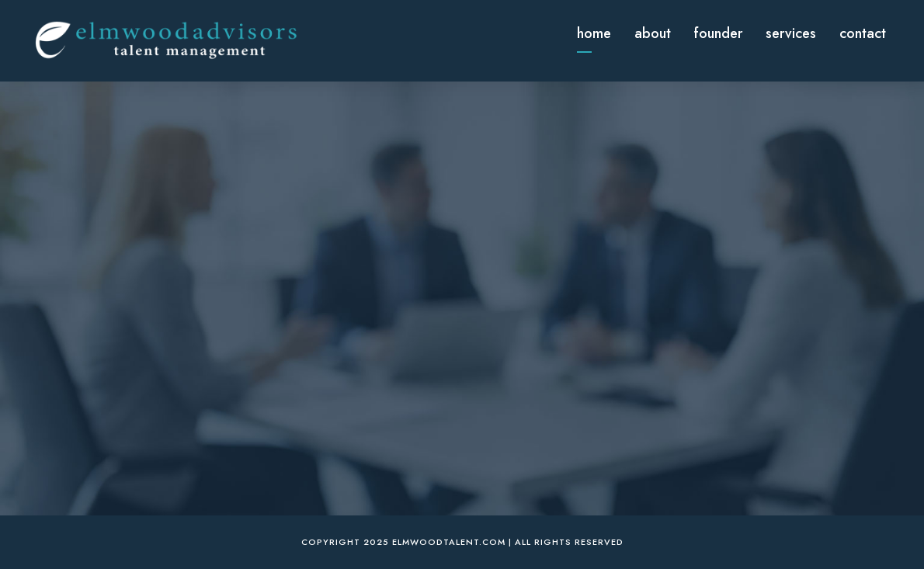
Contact (863, 33)
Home (594, 33)
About (653, 33)
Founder (718, 33)
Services (791, 33)
